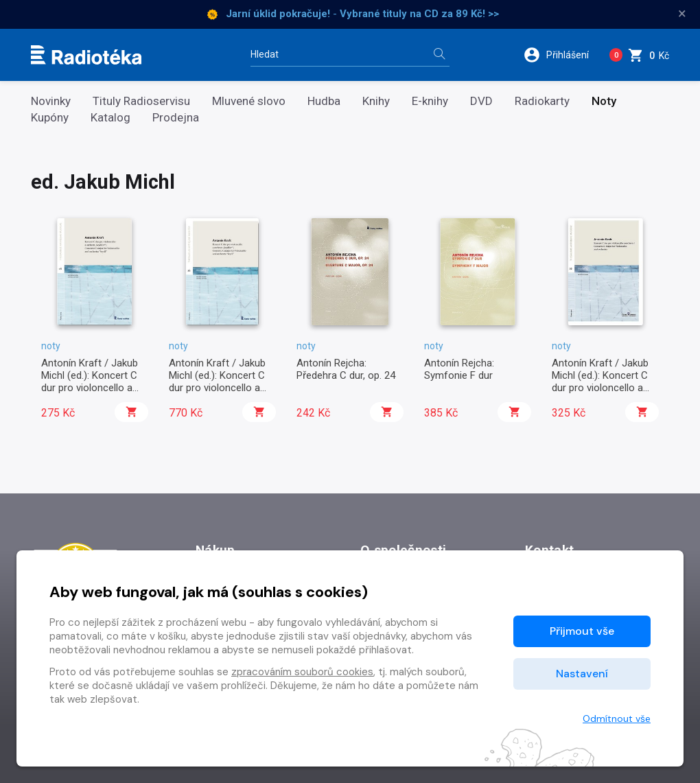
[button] (560, 55)
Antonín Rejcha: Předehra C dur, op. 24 (346, 369)
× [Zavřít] (682, 14)
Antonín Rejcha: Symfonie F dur (459, 369)
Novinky (51, 101)
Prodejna (176, 118)
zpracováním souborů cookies (302, 672)
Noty (604, 101)
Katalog (110, 118)
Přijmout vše (582, 631)
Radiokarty (542, 101)
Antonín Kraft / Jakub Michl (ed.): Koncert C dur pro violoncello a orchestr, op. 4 (600, 382)
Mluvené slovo (249, 101)
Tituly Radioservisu (141, 101)
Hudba (324, 101)
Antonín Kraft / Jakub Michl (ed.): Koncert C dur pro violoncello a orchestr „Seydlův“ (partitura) (90, 388)
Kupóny (50, 118)
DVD (481, 101)
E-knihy (430, 101)
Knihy (376, 101)
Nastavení (582, 674)
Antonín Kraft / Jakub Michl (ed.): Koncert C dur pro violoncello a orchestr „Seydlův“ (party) (217, 388)
